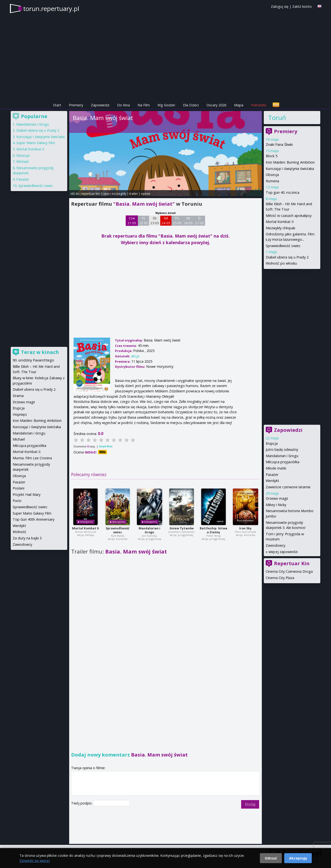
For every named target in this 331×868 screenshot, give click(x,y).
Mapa (239, 105)
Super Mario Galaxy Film (36, 143)
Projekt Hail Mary (27, 494)
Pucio (17, 501)
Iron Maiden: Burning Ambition (290, 162)
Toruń (277, 118)
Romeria (272, 181)
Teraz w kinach (40, 352)
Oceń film (106, 446)
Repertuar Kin (292, 563)
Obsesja (272, 175)
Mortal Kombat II (85, 528)
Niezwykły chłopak (280, 228)
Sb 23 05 (155, 221)
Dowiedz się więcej (35, 861)
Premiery (76, 105)
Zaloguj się (280, 6)
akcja (135, 356)
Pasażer (272, 475)
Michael (22, 162)
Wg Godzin (166, 105)
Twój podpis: (82, 803)
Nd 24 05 (166, 221)
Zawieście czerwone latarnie (288, 487)
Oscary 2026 (216, 105)
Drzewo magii (277, 498)
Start (57, 105)
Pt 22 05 (144, 221)
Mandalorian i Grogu (149, 530)
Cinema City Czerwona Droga (289, 571)
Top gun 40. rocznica (283, 192)
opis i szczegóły (115, 194)
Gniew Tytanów (182, 528)
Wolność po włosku (281, 263)
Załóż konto (302, 6)
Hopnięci (20, 414)
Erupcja (272, 443)
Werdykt (272, 481)
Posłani (19, 488)
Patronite (259, 105)
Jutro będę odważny (282, 449)
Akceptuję (298, 858)
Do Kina (123, 105)
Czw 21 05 (132, 221)
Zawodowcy (275, 545)
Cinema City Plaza (280, 578)
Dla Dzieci (191, 105)
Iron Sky (245, 528)
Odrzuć (271, 858)
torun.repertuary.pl (51, 9)
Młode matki (276, 468)
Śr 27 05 (200, 221)
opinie (146, 194)
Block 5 (272, 156)
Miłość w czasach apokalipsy (289, 216)
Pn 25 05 (177, 221)
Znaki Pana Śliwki (279, 144)
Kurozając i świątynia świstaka (290, 169)
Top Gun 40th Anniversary (33, 519)
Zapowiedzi (100, 105)
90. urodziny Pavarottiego (33, 360)
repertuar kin (90, 194)
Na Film (144, 105)
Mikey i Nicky (276, 505)
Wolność (19, 532)
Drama (18, 396)
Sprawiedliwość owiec (118, 530)
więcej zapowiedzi (283, 552)
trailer (134, 194)
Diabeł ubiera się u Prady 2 (287, 257)
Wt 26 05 (188, 221)
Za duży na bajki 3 (27, 538)
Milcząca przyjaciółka (283, 462)
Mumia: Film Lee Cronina (32, 458)
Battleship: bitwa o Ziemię (213, 530)
